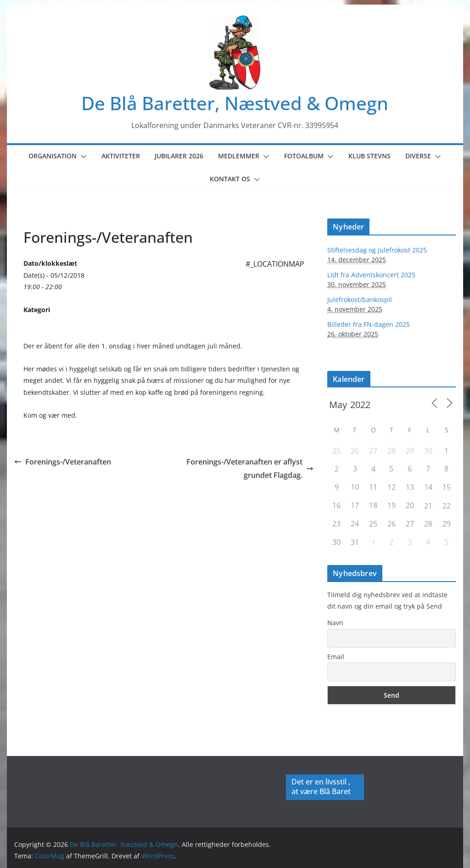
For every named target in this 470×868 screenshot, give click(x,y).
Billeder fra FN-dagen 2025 (369, 324)
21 (428, 506)
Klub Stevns (369, 156)
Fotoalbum (304, 156)
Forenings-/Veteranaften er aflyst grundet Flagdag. (250, 468)
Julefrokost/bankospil (360, 300)
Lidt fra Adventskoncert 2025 (371, 275)
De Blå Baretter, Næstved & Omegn (235, 103)
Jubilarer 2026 (179, 156)
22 (447, 506)
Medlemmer (239, 156)
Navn (335, 623)
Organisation (53, 156)
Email (336, 657)
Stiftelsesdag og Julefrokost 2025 (377, 250)
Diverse (418, 156)
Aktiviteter (121, 156)
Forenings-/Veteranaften (63, 462)
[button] (82, 157)
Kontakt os (230, 179)
